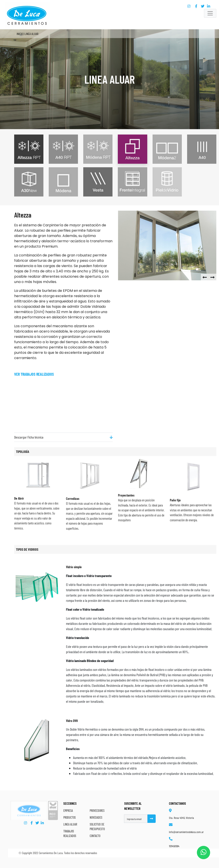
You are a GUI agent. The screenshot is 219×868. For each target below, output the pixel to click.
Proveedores (97, 811)
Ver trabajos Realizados (34, 374)
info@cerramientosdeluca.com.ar (186, 832)
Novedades (96, 817)
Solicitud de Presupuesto (97, 827)
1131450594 (174, 846)
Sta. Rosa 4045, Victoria (181, 818)
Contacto (95, 836)
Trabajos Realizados (70, 833)
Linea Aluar (70, 824)
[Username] (136, 819)
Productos (70, 817)
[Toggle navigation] (210, 13)
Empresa (68, 811)
